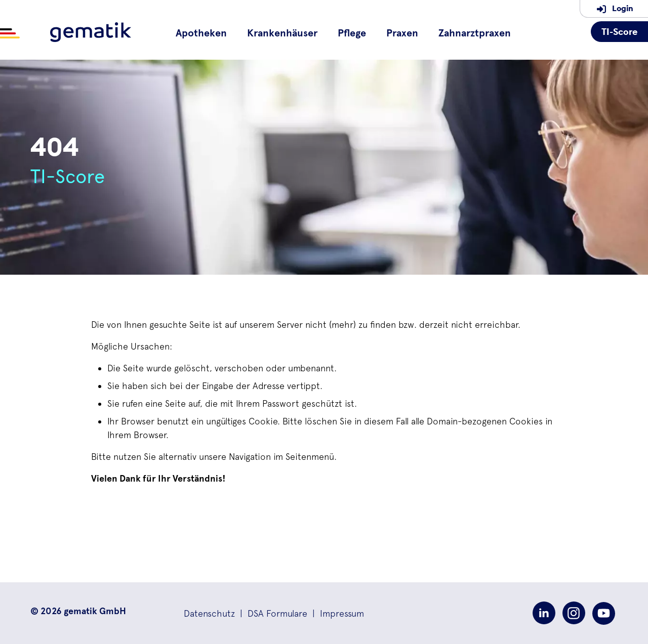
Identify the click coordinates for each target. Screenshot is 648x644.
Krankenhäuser (282, 33)
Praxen (402, 33)
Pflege (352, 33)
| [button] (271, 613)
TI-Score (619, 32)
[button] (209, 613)
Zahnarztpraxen (475, 33)
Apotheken (201, 33)
